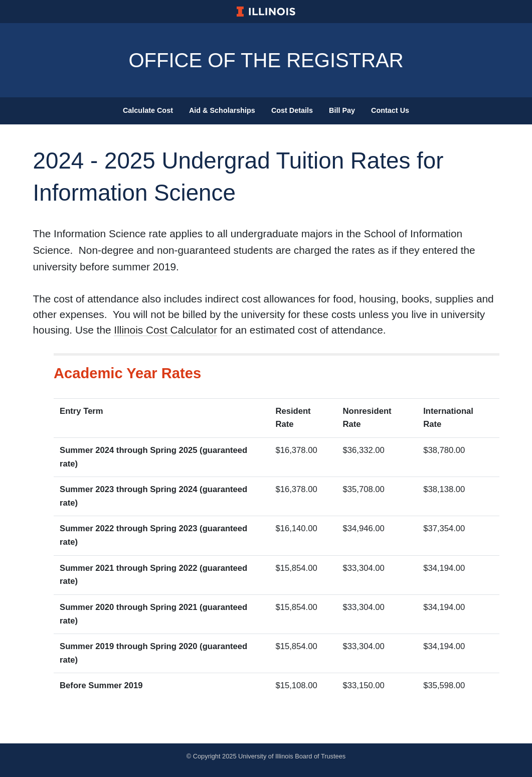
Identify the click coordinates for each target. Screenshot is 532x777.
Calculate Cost (148, 110)
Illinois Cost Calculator (165, 330)
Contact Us (390, 110)
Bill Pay (342, 110)
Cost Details (292, 110)
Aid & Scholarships (222, 110)
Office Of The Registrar (266, 60)
